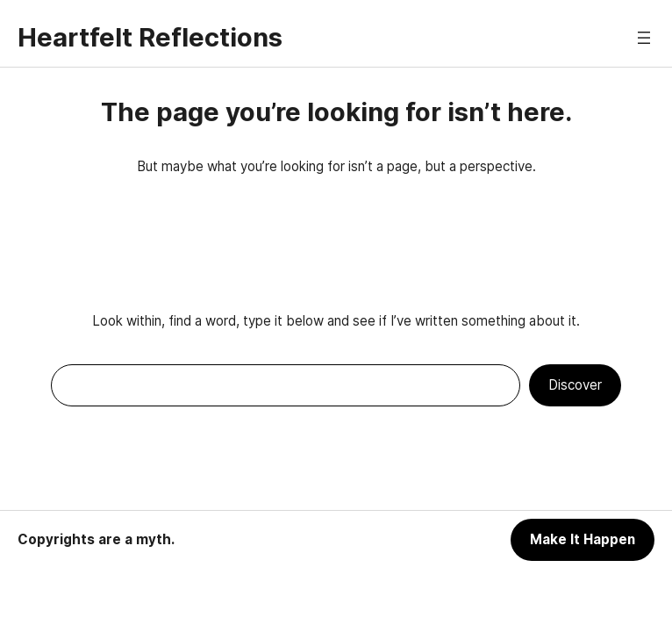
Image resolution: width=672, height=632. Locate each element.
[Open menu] (644, 38)
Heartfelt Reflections (150, 37)
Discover (575, 385)
